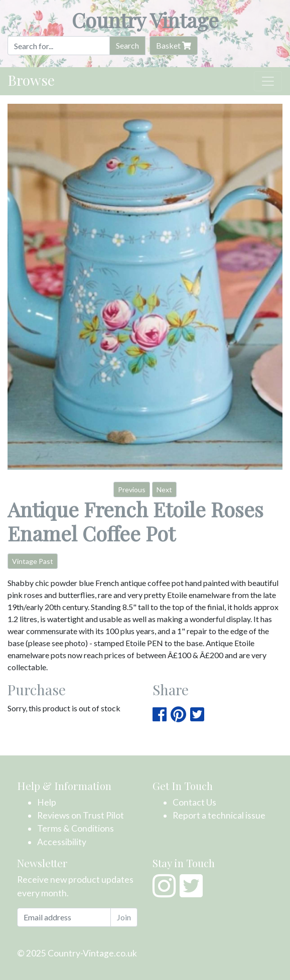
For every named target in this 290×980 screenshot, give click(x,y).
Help (47, 802)
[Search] (59, 46)
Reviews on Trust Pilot (81, 815)
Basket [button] (174, 45)
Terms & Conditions (76, 828)
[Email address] (64, 917)
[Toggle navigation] (268, 81)
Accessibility (62, 842)
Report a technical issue (219, 815)
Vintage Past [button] (33, 561)
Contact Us (194, 802)
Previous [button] (132, 489)
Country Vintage (145, 20)
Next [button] (164, 489)
